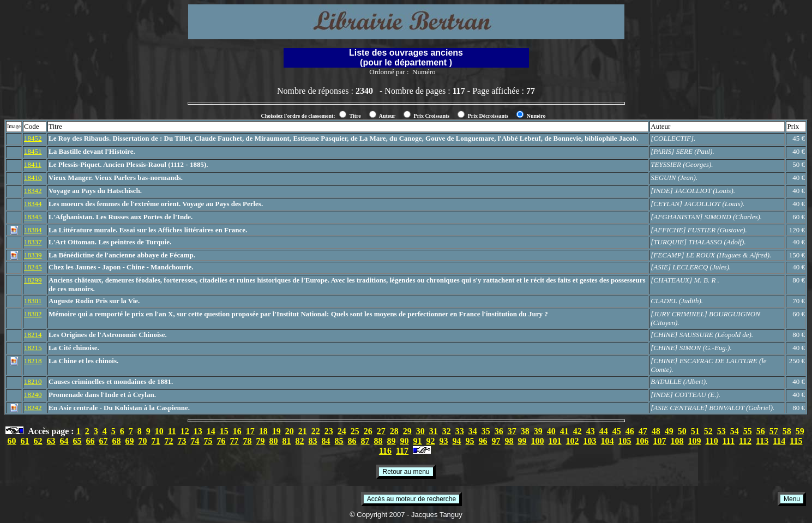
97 (496, 441)
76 (221, 441)
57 (774, 431)
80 (274, 441)
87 (365, 441)
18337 (33, 242)
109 (695, 441)
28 (394, 431)
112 (745, 441)
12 (185, 431)
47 (643, 431)
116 (385, 451)
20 (290, 431)
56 (761, 431)
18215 (33, 348)
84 (326, 441)
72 (169, 441)
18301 (33, 301)
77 (234, 441)
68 (117, 441)
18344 (33, 204)
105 (625, 441)
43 (591, 431)
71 (156, 441)
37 (512, 431)
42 (578, 431)
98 (509, 441)
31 (434, 431)
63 (51, 441)
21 (303, 431)
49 (669, 431)
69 (130, 441)
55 (748, 431)
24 (342, 431)
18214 (33, 335)
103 (590, 441)
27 (381, 431)
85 (339, 441)
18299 (33, 280)
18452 (33, 138)
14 (211, 431)
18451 (33, 151)
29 (407, 431)
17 (250, 431)
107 (660, 441)
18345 (33, 217)
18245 (33, 267)
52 (708, 431)
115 (796, 441)
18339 (33, 255)
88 (378, 441)
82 (300, 441)
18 (263, 431)
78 (248, 441)
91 (418, 441)
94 (457, 441)
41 (564, 431)
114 (779, 441)
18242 (33, 408)
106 (642, 441)
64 (64, 441)
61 (25, 441)
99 (522, 441)
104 (608, 441)
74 (195, 441)
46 (630, 431)
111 (729, 441)
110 (712, 441)
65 (77, 441)
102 (573, 441)
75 (208, 441)
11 (172, 431)
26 (368, 431)
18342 (33, 191)
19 (276, 431)
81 (287, 441)
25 (355, 431)
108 (677, 441)
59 (800, 431)
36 (499, 431)
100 (538, 441)
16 (237, 431)
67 (104, 441)
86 (352, 441)
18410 (33, 178)
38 (525, 431)
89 (392, 441)
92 (431, 441)
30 (420, 431)
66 (91, 441)
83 (313, 441)
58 (787, 431)
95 (470, 441)
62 (38, 441)
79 (261, 441)
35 (486, 431)
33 (460, 431)
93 (444, 441)
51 (695, 431)
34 (473, 431)
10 (159, 431)
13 (198, 431)
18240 (33, 395)
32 (447, 431)
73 (182, 441)
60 (12, 441)
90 (405, 441)
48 (656, 431)
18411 (33, 164)
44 (604, 431)
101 (555, 441)
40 (551, 431)
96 (483, 441)
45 (617, 431)
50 (682, 431)
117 (402, 451)
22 (316, 431)
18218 (33, 361)
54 (735, 431)
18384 (33, 230)
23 (329, 431)
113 (762, 441)
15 (224, 431)
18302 (33, 314)
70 (143, 441)
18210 (33, 381)
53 (721, 431)
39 (538, 431)
